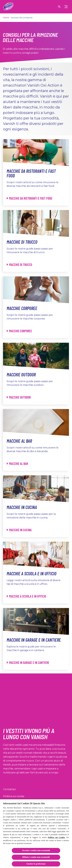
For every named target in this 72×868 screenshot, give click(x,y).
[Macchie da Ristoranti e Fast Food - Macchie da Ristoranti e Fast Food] (29, 198)
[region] (36, 833)
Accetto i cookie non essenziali (36, 850)
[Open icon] (59, 7)
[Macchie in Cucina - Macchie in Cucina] (19, 530)
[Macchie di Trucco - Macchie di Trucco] (19, 265)
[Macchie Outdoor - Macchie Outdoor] (19, 397)
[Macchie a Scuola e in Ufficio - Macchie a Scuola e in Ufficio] (26, 596)
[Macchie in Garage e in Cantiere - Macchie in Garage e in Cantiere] (28, 663)
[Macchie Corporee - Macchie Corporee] (19, 331)
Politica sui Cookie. (56, 837)
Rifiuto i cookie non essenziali (36, 857)
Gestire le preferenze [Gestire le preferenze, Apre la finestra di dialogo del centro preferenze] (36, 864)
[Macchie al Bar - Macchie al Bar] (17, 464)
